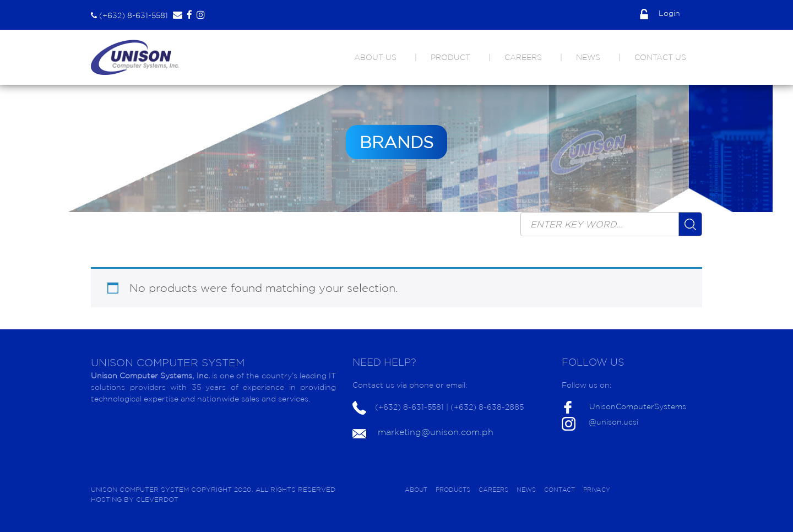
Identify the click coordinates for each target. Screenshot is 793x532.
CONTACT (560, 490)
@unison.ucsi (613, 422)
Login (660, 13)
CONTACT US (660, 57)
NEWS (588, 57)
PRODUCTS (453, 490)
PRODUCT (450, 57)
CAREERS (523, 57)
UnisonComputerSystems (638, 406)
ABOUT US (375, 57)
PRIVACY (597, 490)
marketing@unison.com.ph (436, 432)
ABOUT (416, 490)
